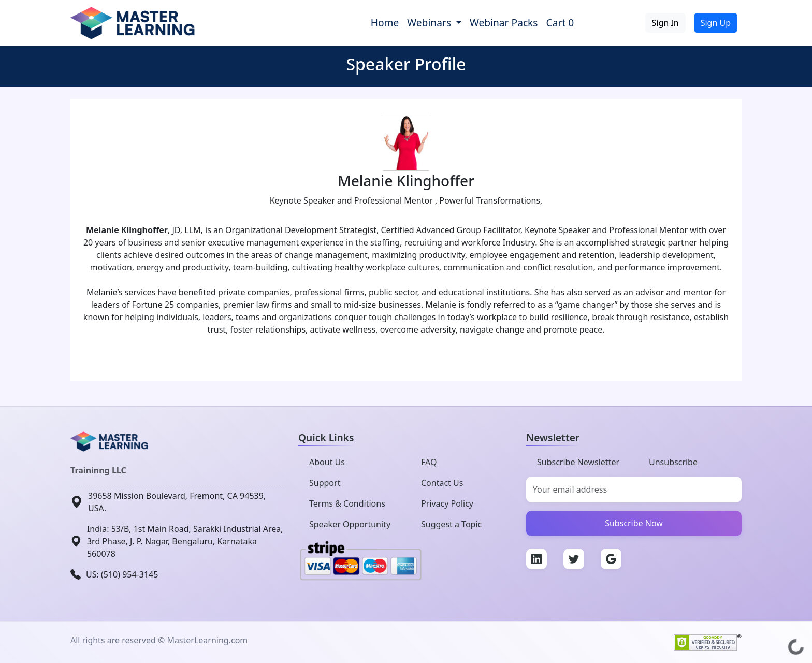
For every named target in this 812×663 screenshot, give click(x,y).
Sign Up (716, 23)
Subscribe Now (634, 523)
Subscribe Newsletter (578, 462)
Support (325, 483)
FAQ (429, 462)
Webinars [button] (430, 23)
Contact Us (442, 483)
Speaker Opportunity (350, 524)
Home (385, 23)
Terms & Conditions (347, 503)
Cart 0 (560, 23)
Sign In (665, 23)
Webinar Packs (504, 23)
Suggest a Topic (451, 524)
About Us (327, 462)
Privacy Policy (447, 503)
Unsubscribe (673, 462)
